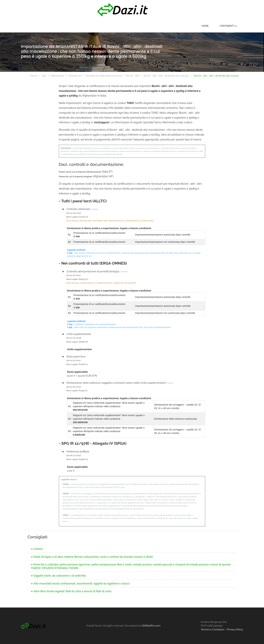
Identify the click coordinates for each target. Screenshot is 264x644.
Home (206, 26)
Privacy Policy (235, 630)
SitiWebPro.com (151, 626)
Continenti (229, 26)
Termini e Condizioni (213, 630)
